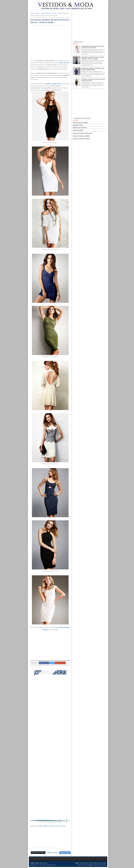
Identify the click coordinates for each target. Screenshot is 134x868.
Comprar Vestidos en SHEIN (81, 136)
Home (32, 13)
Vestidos (37, 13)
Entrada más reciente (38, 853)
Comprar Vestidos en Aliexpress (82, 133)
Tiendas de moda (43, 863)
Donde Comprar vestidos (80, 123)
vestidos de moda (64, 63)
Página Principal (52, 853)
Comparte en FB (44, 663)
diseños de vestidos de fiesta (54, 84)
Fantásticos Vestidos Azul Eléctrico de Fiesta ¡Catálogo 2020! (93, 69)
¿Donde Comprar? (84, 863)
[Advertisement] (50, 43)
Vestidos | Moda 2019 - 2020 (49, 865)
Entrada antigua (65, 853)
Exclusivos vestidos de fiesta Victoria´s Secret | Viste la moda (50, 21)
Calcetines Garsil (78, 130)
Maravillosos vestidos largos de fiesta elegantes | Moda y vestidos (93, 58)
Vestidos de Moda (93, 863)
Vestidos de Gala (78, 125)
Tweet (52, 663)
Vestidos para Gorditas (80, 128)
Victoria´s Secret (57, 13)
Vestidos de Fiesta (46, 13)
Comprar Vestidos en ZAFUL (81, 139)
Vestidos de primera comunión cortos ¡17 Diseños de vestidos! (93, 47)
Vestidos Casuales (102, 863)
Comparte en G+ (60, 663)
